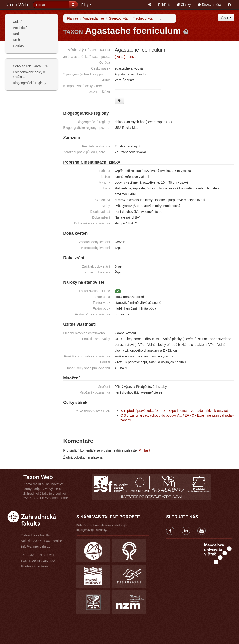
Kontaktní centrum (35, 566)
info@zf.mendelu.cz (36, 546)
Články (184, 5)
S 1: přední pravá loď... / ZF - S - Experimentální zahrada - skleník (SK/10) (174, 411)
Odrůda (18, 46)
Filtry (87, 5)
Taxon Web (16, 5)
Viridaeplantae (93, 18)
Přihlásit (164, 5)
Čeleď (17, 22)
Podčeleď (20, 28)
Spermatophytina (170, 18)
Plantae (72, 18)
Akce (226, 17)
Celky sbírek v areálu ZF (31, 66)
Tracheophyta (142, 18)
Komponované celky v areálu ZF (29, 74)
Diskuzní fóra (209, 5)
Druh (16, 40)
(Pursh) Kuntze (125, 57)
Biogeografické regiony (29, 83)
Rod (16, 34)
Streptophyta (118, 18)
